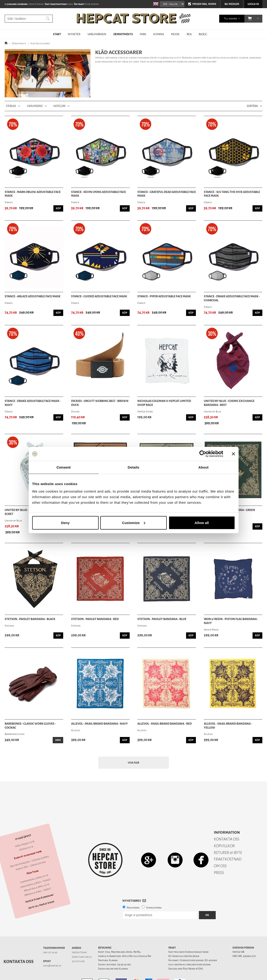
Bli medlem (232, 4)
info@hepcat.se (52, 949)
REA (189, 34)
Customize (134, 523)
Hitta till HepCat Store (41, 889)
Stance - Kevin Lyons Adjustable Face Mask (99, 194)
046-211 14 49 (50, 936)
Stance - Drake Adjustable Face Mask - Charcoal (232, 298)
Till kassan (230, 19)
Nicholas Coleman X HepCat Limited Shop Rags (164, 403)
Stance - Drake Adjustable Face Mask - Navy (33, 403)
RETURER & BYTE (228, 836)
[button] (250, 19)
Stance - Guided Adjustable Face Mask (99, 296)
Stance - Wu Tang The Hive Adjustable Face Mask (232, 194)
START (57, 34)
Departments (19, 43)
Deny (65, 523)
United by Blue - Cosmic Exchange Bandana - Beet (229, 403)
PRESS (219, 856)
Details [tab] (134, 467)
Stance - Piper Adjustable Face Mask (164, 296)
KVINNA (159, 34)
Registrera (133, 891)
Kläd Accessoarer (40, 43)
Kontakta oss (19, 945)
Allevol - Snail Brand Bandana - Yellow (228, 726)
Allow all (202, 523)
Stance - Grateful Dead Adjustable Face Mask (167, 194)
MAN (143, 34)
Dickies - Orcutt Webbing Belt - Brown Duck (100, 403)
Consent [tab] (64, 467)
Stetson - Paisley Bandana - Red (95, 619)
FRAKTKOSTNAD (228, 843)
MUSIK (175, 34)
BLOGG (203, 34)
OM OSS (220, 850)
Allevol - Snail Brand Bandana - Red (165, 724)
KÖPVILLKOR (224, 830)
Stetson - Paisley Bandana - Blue (162, 619)
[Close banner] (233, 454)
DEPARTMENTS (123, 34)
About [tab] (204, 467)
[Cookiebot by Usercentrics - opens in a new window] (203, 454)
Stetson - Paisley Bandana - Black (30, 619)
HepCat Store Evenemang (40, 882)
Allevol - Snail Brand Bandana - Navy (99, 724)
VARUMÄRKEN (97, 34)
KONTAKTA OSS (227, 823)
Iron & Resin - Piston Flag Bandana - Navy (231, 621)
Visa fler (133, 763)
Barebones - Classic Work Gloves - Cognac (30, 726)
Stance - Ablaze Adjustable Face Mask (33, 296)
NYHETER (74, 34)
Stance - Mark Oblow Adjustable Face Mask (33, 194)
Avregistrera (154, 891)
